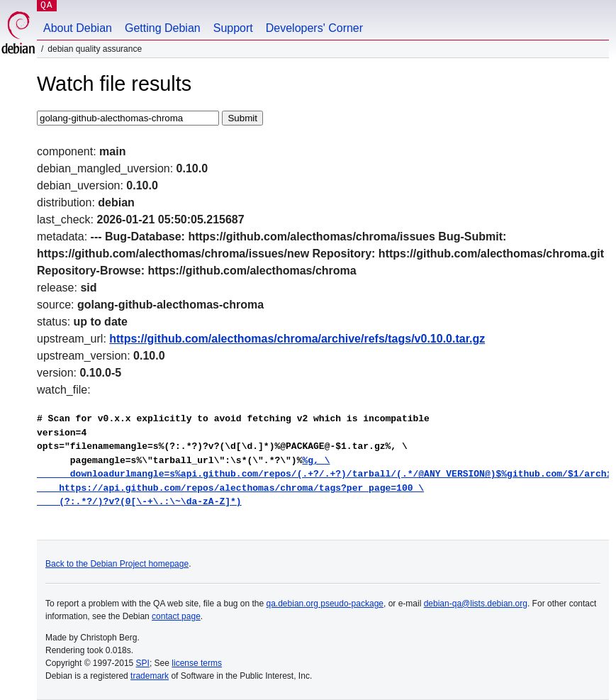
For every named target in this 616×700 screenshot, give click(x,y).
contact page (176, 616)
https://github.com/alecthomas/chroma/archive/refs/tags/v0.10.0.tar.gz (297, 339)
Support (233, 28)
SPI (143, 663)
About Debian (78, 28)
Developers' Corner (314, 28)
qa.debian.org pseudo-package (325, 604)
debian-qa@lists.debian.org (476, 604)
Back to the (68, 564)
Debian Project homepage (139, 564)
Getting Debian (163, 28)
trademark (150, 676)
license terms (197, 663)
